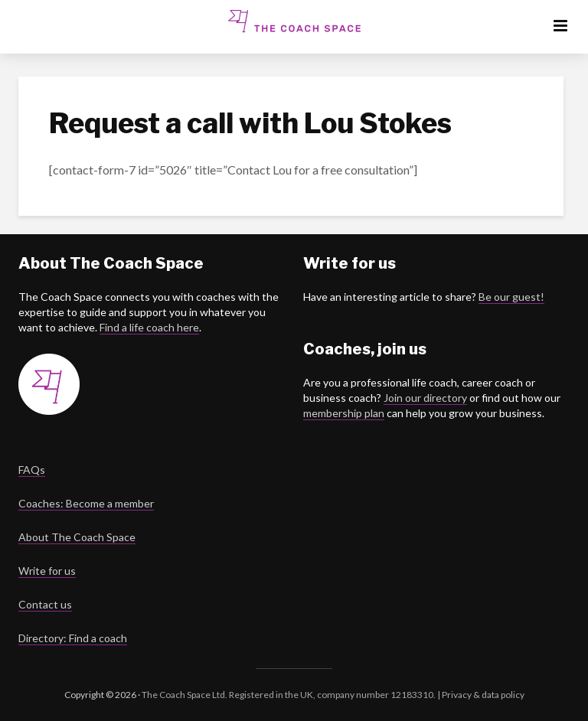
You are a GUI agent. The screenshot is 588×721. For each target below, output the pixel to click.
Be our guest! (511, 297)
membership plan (344, 413)
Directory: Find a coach (73, 638)
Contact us (45, 604)
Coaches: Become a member (86, 503)
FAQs (32, 470)
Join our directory (425, 398)
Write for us (47, 571)
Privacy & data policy (482, 695)
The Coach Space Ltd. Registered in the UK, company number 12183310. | (291, 695)
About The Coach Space (77, 537)
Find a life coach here (149, 327)
